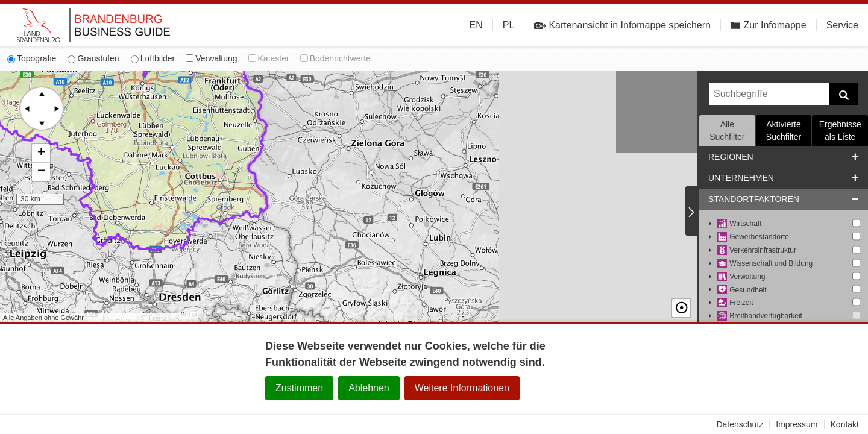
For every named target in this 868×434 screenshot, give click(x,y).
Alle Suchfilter (727, 131)
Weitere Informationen (462, 388)
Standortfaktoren (754, 199)
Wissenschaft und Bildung (765, 264)
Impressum (797, 424)
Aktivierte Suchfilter (784, 131)
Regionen (731, 157)
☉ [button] (681, 308)
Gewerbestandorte (753, 237)
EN (476, 25)
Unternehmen (741, 178)
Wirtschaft (740, 224)
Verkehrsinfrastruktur (757, 250)
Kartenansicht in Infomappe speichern (622, 25)
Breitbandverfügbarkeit (760, 316)
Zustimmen (299, 388)
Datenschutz (740, 424)
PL (509, 25)
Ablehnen (369, 388)
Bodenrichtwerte (335, 58)
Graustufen (93, 58)
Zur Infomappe (769, 25)
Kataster (269, 58)
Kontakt (845, 424)
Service (842, 25)
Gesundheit (742, 290)
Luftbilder (153, 58)
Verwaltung (211, 58)
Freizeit (735, 303)
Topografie (32, 58)
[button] (41, 153)
